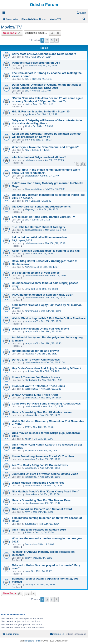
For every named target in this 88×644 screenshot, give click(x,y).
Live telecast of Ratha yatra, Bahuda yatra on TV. (44, 217)
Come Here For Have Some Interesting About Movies (46, 404)
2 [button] (47, 40)
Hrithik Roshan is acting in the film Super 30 (41, 111)
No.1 (27, 57)
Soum (28, 544)
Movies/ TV (11, 27)
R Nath (28, 532)
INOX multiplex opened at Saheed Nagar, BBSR (43, 295)
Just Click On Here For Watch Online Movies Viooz (45, 474)
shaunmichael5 (33, 486)
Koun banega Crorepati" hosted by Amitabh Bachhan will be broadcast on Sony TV (47, 135)
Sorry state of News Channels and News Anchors (44, 54)
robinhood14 (31, 371)
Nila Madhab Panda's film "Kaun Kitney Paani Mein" (46, 491)
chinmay (29, 585)
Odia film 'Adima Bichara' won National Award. (42, 509)
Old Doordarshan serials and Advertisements (41, 207)
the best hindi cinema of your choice (36, 273)
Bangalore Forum (32, 641)
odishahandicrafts (34, 362)
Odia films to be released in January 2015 (39, 530)
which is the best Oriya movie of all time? (39, 157)
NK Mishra (30, 66)
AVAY (28, 427)
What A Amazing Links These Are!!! (35, 395)
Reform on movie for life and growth (35, 351)
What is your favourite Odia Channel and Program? (45, 147)
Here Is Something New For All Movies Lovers (42, 412)
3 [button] (52, 40)
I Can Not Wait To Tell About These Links (38, 386)
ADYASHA (30, 267)
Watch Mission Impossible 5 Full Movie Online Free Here (49, 318)
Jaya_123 (30, 289)
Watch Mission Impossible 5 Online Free (38, 483)
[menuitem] (81, 13)
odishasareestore (34, 160)
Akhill (28, 126)
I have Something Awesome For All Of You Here (43, 456)
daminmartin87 (32, 406)
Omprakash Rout (33, 189)
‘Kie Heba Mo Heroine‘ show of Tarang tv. (39, 227)
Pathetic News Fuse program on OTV (36, 63)
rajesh (28, 439)
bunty (28, 558)
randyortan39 (32, 311)
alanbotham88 (32, 380)
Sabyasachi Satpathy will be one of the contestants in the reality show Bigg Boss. (47, 122)
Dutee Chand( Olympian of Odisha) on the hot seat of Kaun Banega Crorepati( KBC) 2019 (47, 86)
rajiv (27, 150)
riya (27, 571)
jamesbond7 (31, 468)
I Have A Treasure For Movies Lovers (36, 377)
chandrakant (31, 176)
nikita (28, 104)
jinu (27, 140)
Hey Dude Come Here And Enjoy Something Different (47, 368)
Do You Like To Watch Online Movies (36, 360)
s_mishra (30, 114)
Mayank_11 (31, 209)
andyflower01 (32, 398)
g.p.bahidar (31, 524)
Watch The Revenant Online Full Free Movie (40, 329)
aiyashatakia (31, 503)
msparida (30, 354)
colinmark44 (31, 415)
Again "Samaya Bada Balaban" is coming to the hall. (46, 251)
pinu (27, 79)
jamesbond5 (31, 459)
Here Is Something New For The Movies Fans (41, 500)
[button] (57, 40)
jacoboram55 (31, 389)
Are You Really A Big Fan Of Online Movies (40, 465)
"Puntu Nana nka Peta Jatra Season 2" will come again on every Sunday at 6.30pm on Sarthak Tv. (48, 100)
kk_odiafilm (31, 451)
